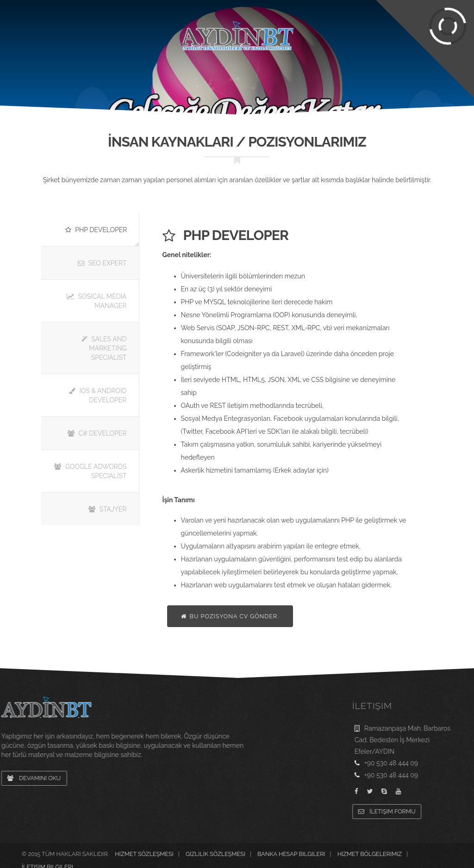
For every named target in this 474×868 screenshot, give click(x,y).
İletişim (448, 37)
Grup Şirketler (414, 6)
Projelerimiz (126, 37)
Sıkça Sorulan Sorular (136, 6)
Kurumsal (61, 37)
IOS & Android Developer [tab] (98, 395)
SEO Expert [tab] (102, 263)
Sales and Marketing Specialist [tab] (104, 348)
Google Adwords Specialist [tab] (90, 471)
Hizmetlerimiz (124, 54)
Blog (403, 37)
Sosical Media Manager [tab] (97, 301)
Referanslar (347, 37)
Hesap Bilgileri (208, 6)
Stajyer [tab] (108, 509)
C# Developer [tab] (97, 433)
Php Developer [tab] (96, 230)
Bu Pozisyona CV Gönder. (230, 616)
